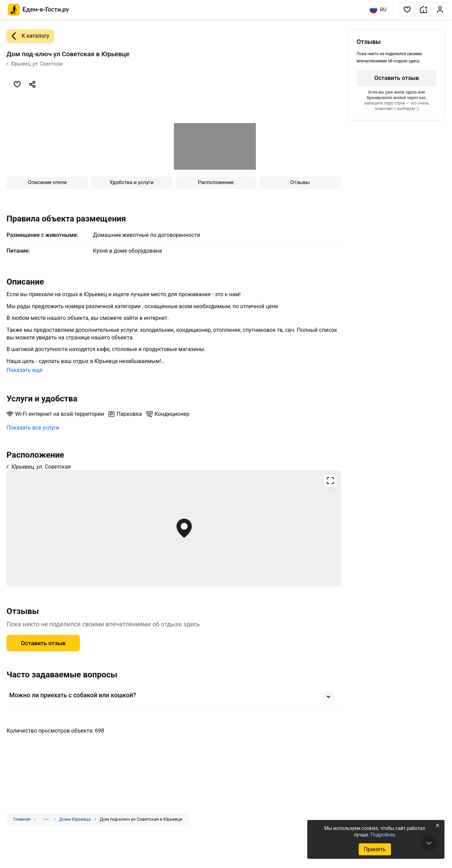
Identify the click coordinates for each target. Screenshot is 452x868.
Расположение (216, 182)
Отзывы (300, 182)
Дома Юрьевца (75, 819)
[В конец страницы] (429, 843)
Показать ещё (25, 370)
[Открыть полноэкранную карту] (174, 528)
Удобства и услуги (132, 182)
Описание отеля (47, 182)
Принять (374, 849)
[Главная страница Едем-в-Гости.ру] (39, 10)
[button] (407, 10)
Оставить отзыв (43, 643)
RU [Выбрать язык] (378, 10)
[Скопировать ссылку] (32, 84)
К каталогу (28, 36)
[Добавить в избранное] (17, 84)
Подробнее (383, 835)
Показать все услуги (33, 428)
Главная (22, 819)
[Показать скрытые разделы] (46, 819)
